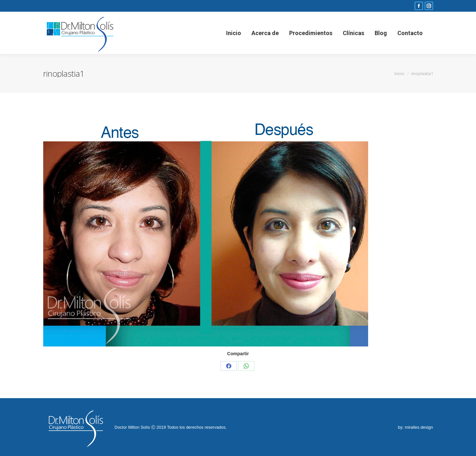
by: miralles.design (416, 427)
